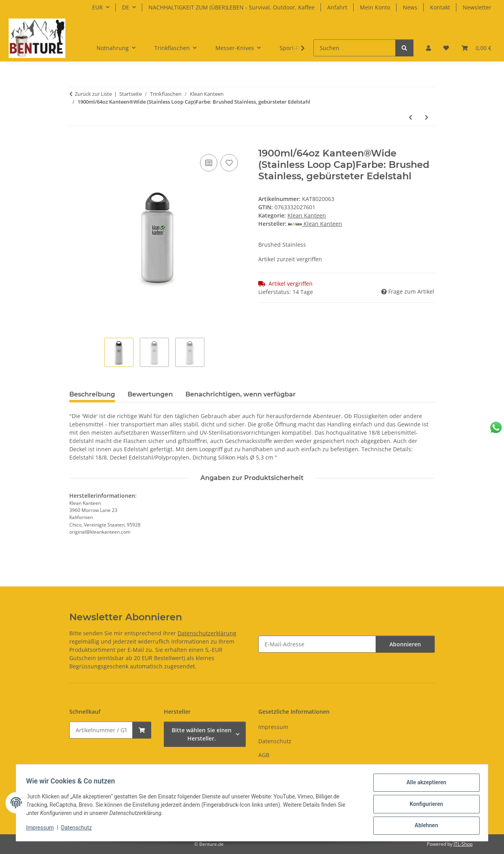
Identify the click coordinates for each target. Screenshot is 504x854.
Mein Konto (375, 7)
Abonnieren (405, 644)
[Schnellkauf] (101, 730)
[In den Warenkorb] (76, 143)
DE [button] (126, 7)
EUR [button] (97, 7)
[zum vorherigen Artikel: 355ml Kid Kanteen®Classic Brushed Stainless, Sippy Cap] (410, 117)
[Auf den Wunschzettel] (229, 163)
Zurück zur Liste (93, 94)
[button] (428, 48)
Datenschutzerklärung (207, 633)
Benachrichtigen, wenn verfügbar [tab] (241, 394)
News (410, 7)
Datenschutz (79, 830)
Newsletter (477, 7)
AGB (264, 755)
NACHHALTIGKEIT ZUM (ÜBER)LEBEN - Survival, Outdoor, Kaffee (232, 7)
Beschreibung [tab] (92, 394)
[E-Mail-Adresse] (317, 644)
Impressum (43, 830)
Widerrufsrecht (278, 769)
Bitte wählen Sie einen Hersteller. (202, 734)
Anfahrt (337, 7)
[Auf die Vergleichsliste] (209, 163)
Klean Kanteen (307, 215)
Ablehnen (423, 826)
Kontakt (440, 7)
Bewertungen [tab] (150, 394)
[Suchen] (355, 48)
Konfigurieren (423, 806)
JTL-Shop (463, 844)
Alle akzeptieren (423, 785)
